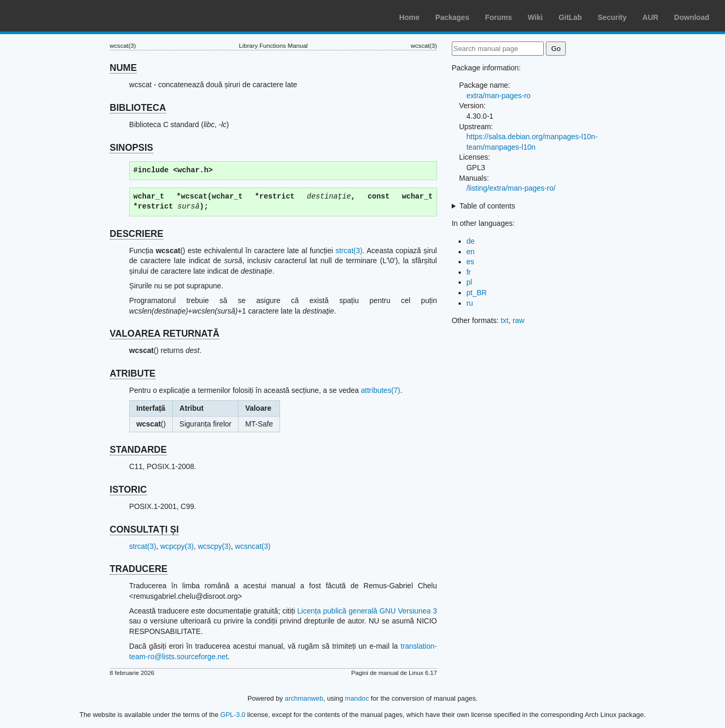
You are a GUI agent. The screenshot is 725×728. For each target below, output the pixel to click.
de (471, 241)
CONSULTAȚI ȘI (144, 529)
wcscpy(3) (215, 546)
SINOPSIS (132, 148)
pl (469, 282)
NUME (123, 68)
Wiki (536, 17)
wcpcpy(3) (177, 546)
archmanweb (304, 698)
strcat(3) (349, 251)
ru (470, 303)
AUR (650, 17)
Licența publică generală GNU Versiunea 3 (367, 611)
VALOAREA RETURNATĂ (165, 334)
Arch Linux (58, 16)
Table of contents (488, 206)
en (471, 252)
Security (612, 17)
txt (505, 320)
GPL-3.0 (233, 715)
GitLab (570, 17)
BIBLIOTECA (138, 108)
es (470, 262)
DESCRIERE (137, 234)
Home (410, 17)
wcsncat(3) (253, 546)
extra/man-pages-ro (499, 96)
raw (519, 320)
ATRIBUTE (133, 373)
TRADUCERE (139, 569)
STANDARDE (138, 450)
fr (469, 272)
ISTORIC (128, 490)
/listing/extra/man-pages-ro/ (511, 188)
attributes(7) (381, 390)
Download (692, 17)
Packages (453, 17)
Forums (498, 17)
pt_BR (477, 293)
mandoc (357, 698)
